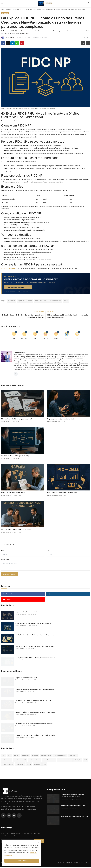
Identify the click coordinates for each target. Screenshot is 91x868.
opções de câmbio (34, 760)
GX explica (9, 9)
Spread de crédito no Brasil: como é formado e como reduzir (36, 713)
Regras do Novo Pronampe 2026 (26, 612)
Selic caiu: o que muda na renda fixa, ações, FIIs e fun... (34, 701)
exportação (21, 301)
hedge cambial (7, 760)
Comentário (5, 560)
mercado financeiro (49, 760)
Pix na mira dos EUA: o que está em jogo (16, 456)
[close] (39, 842)
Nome (3, 551)
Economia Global (46, 756)
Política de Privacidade (81, 863)
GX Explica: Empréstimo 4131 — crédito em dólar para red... (35, 635)
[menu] (2, 3)
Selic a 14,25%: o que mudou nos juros (75, 817)
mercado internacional (65, 760)
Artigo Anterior (38, 312)
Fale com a (9, 268)
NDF (9, 756)
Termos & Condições (64, 863)
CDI (45, 765)
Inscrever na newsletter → (18, 287)
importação (11, 301)
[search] (89, 3)
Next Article (52, 312)
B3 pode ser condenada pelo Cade (73, 806)
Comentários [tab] (9, 545)
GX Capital (78, 760)
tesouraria (37, 765)
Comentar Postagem (10, 575)
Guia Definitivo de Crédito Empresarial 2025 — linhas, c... (35, 624)
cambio (30, 301)
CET (4, 756)
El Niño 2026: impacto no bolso (13, 493)
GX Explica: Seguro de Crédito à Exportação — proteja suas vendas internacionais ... (23, 316)
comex (66, 301)
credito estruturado (41, 301)
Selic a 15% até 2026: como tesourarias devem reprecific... (35, 724)
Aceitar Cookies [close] (22, 861)
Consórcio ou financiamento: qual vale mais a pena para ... (35, 690)
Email (49, 551)
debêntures (20, 765)
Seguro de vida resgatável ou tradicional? (17, 530)
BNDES (29, 765)
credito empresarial (55, 301)
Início (3, 9)
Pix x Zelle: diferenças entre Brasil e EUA (62, 493)
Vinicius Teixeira (19, 352)
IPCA (86, 760)
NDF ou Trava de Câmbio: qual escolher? (16, 419)
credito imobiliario (8, 765)
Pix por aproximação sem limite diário (61, 419)
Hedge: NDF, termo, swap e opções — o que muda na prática (35, 647)
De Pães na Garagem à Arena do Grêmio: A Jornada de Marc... (73, 796)
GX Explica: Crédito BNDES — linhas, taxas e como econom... (36, 658)
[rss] (19, 816)
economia (35, 756)
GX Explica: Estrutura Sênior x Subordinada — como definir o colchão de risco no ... (68, 316)
